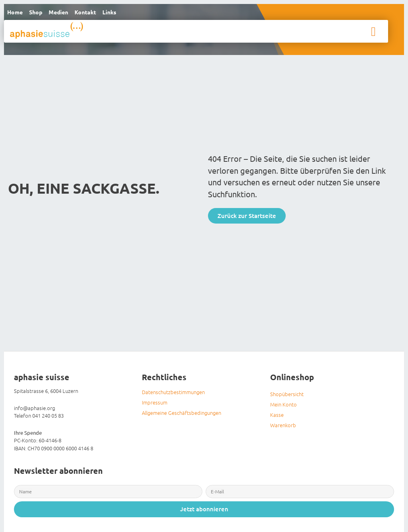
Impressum (155, 405)
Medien (64, 13)
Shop (39, 13)
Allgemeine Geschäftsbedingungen (181, 415)
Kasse (277, 417)
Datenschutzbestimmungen (173, 394)
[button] (373, 33)
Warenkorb (283, 427)
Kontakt (93, 13)
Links (119, 13)
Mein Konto (283, 407)
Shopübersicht (287, 396)
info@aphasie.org (34, 410)
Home (16, 13)
